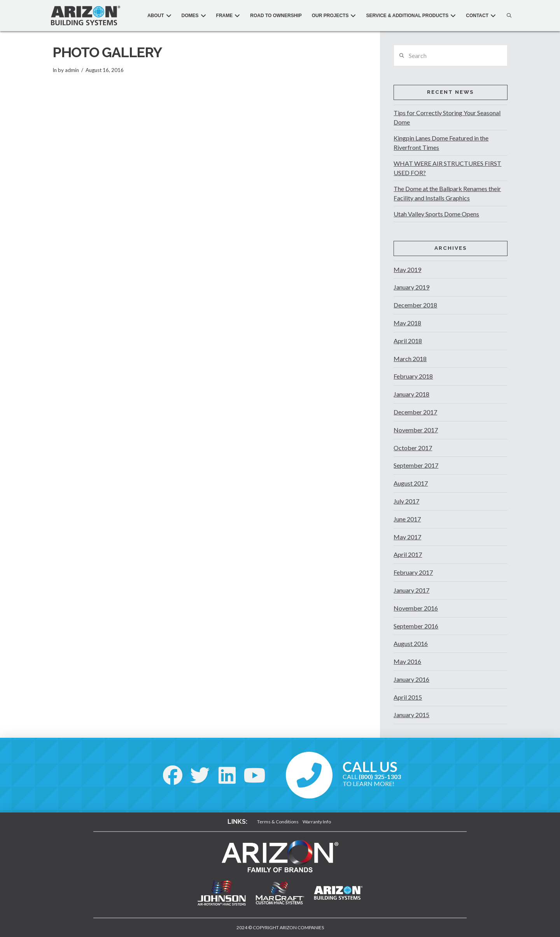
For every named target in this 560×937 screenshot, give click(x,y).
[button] (507, 16)
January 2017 (411, 590)
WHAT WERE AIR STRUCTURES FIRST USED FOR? (447, 168)
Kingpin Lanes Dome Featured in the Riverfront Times (441, 143)
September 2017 (416, 465)
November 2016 (416, 608)
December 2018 (415, 305)
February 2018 (413, 376)
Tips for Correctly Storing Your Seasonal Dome (447, 117)
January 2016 (411, 679)
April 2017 (408, 554)
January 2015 (411, 715)
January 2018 (411, 394)
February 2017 (413, 572)
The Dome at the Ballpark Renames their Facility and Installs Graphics (447, 193)
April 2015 (408, 697)
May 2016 (407, 661)
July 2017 (406, 501)
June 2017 (407, 519)
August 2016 (411, 643)
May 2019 (407, 269)
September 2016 (416, 626)
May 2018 (407, 323)
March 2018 (410, 359)
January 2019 (411, 287)
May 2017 (407, 537)
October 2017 (413, 448)
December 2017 (415, 412)
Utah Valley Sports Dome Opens (436, 214)
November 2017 (416, 430)
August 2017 (411, 483)
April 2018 (408, 341)
